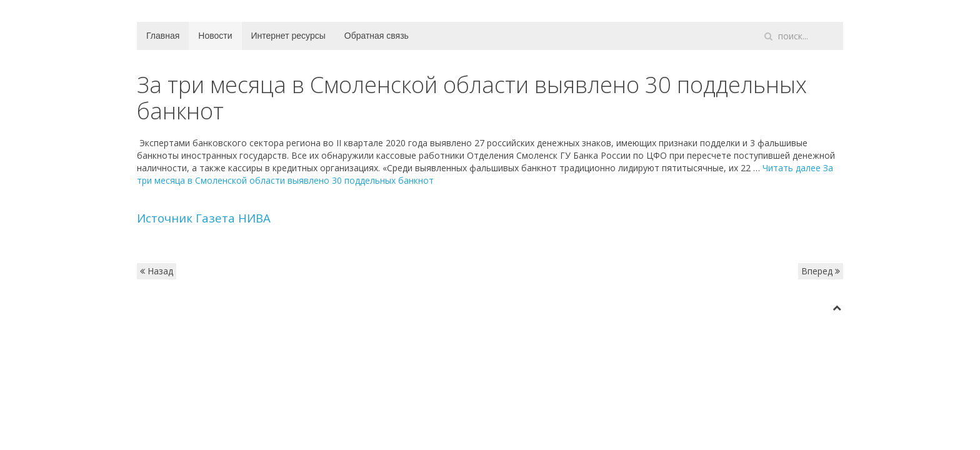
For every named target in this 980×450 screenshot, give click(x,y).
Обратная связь (377, 36)
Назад (157, 271)
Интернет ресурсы (288, 36)
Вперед (821, 271)
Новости (215, 36)
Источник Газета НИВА (204, 218)
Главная (163, 36)
